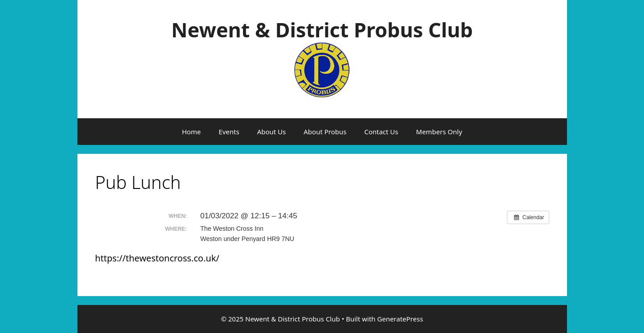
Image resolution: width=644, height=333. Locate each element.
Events (229, 132)
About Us (272, 132)
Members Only (439, 132)
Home (192, 132)
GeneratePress (400, 319)
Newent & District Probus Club (322, 30)
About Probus (325, 132)
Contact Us (381, 132)
